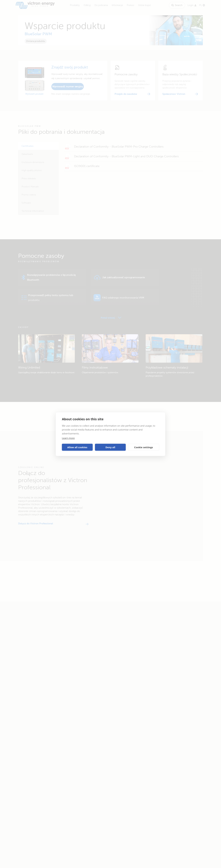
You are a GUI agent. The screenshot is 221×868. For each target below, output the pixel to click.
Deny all (110, 447)
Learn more (68, 438)
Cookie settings (144, 447)
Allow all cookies (77, 447)
